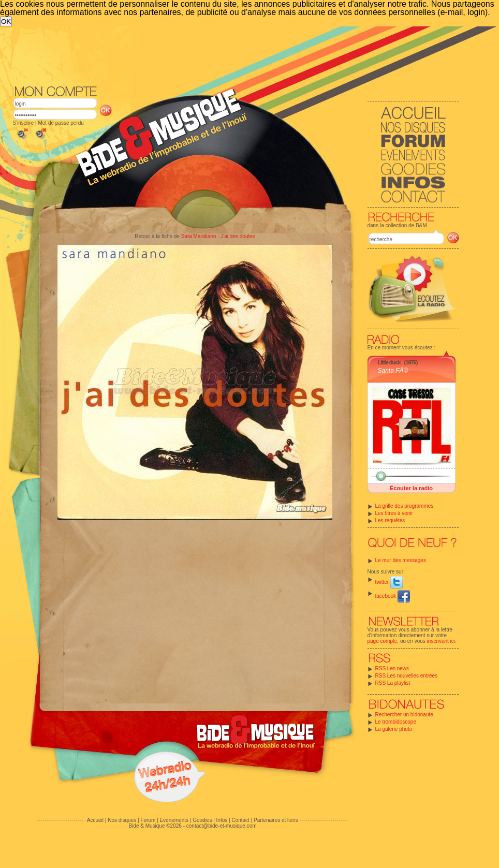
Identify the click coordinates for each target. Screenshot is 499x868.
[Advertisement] (163, 104)
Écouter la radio (411, 488)
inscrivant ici (441, 641)
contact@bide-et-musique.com (222, 826)
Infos (222, 820)
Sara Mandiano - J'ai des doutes (218, 236)
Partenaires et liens (276, 820)
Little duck (389, 362)
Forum (148, 820)
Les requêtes (390, 520)
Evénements (174, 820)
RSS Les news (392, 668)
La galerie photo (394, 729)
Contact (240, 820)
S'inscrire (24, 123)
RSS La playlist (393, 683)
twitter (389, 582)
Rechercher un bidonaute (404, 715)
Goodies (202, 820)
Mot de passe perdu (61, 123)
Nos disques (122, 820)
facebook (393, 596)
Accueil (95, 820)
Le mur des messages (401, 560)
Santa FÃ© (393, 371)
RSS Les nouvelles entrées (407, 676)
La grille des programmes (405, 506)
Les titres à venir (394, 513)
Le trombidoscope (396, 722)
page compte (383, 641)
